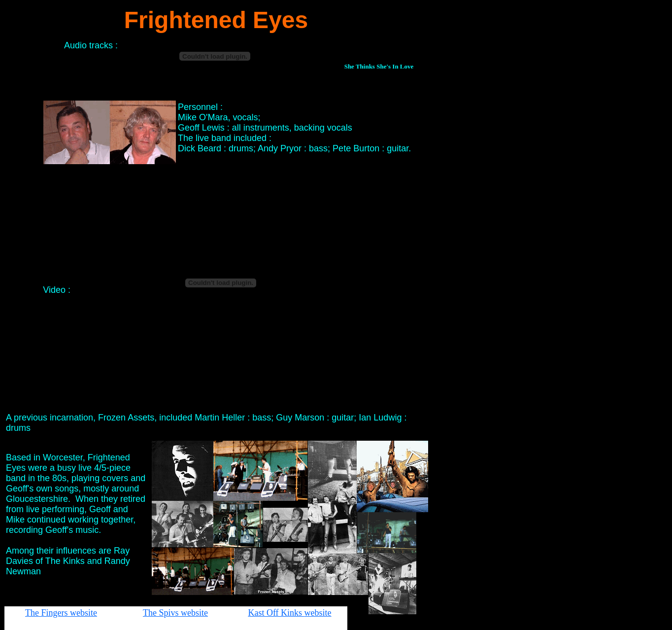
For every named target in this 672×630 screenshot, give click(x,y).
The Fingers (48, 613)
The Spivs (162, 613)
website (84, 613)
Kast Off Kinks (276, 613)
